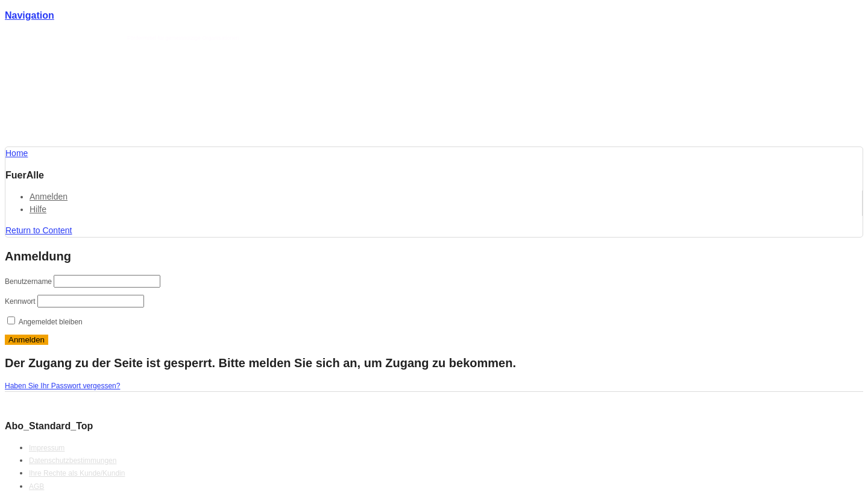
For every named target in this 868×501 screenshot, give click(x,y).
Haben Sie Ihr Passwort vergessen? (62, 386)
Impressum (47, 448)
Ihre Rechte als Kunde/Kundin (77, 473)
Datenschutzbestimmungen (73, 461)
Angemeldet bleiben (45, 322)
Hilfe (38, 209)
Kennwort (20, 301)
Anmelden (49, 197)
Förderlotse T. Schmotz (95, 38)
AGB (36, 487)
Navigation (30, 15)
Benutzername (28, 282)
